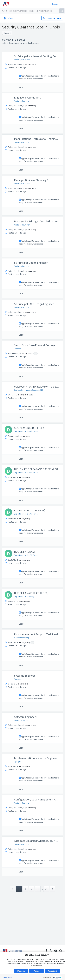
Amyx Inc (18, 679)
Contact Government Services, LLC (29, 390)
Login (55, 4)
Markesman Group (22, 638)
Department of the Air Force (26, 431)
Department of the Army (24, 596)
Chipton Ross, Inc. (22, 720)
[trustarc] (57, 977)
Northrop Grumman (22, 60)
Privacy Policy (8, 977)
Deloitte (17, 349)
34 (46, 889)
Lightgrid (18, 762)
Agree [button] (37, 971)
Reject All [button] (52, 971)
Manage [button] (21, 971)
